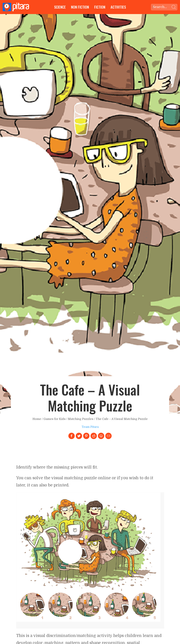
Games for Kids (54, 419)
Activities (118, 7)
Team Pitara (90, 427)
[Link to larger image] (88, 557)
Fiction (100, 7)
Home (37, 419)
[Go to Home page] (16, 7)
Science (60, 7)
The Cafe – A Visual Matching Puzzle (122, 419)
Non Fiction (80, 7)
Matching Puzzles (81, 419)
